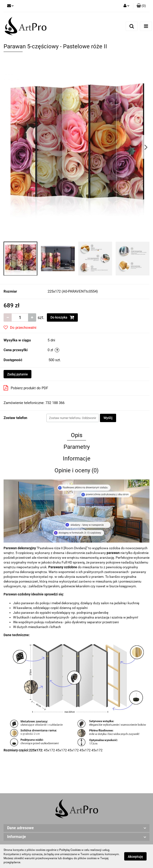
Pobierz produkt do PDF (26, 388)
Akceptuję (135, 856)
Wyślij (108, 418)
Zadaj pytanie (17, 374)
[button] (141, 6)
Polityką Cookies (70, 850)
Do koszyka (62, 317)
